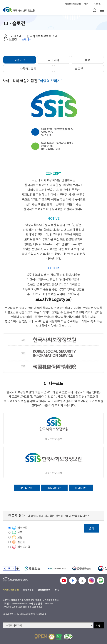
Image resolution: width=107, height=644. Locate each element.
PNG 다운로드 (54, 488)
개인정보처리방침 (73, 4)
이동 (98, 625)
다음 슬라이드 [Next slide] (13, 568)
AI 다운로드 (81, 488)
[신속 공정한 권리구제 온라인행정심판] (82, 568)
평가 (91, 528)
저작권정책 (28, 590)
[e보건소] (32, 568)
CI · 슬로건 (10, 39)
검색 (95, 10)
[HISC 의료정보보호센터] (57, 568)
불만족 (21, 542)
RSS (57, 590)
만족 (20, 532)
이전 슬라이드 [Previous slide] (5, 568)
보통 (20, 537)
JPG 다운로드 (27, 488)
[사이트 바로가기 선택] (48, 625)
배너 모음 (18, 568)
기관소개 (16, 36)
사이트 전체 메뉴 (102, 10)
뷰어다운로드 (44, 590)
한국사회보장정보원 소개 (42, 36)
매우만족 (22, 528)
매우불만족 (24, 547)
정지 (9, 568)
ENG (86, 4)
